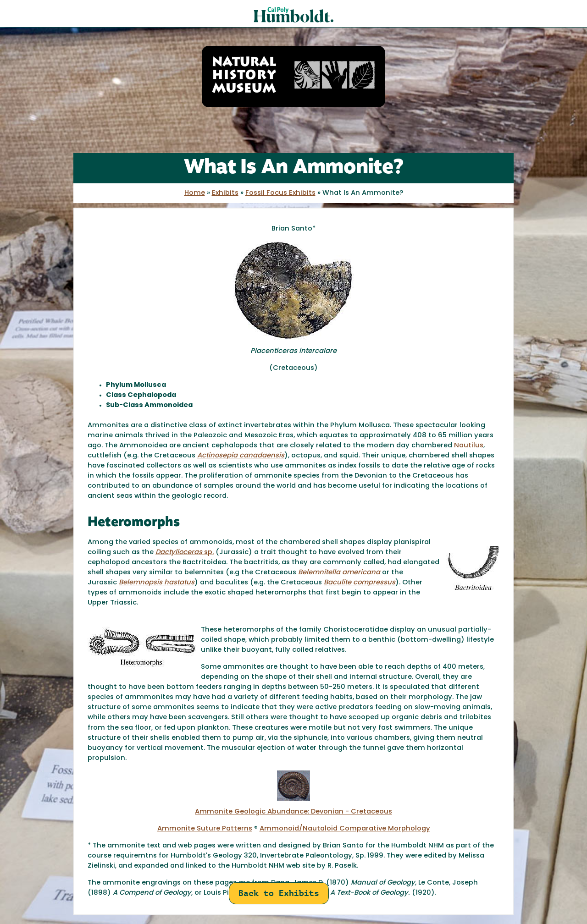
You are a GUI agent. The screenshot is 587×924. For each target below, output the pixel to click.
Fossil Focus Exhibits (280, 193)
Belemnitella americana (339, 573)
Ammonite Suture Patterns (205, 829)
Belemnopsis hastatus (157, 583)
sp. (185, 553)
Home (195, 193)
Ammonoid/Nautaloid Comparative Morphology (345, 829)
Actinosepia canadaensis (241, 456)
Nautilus (469, 446)
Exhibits (225, 193)
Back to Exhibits (279, 893)
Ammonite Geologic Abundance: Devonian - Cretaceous (293, 812)
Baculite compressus (360, 583)
